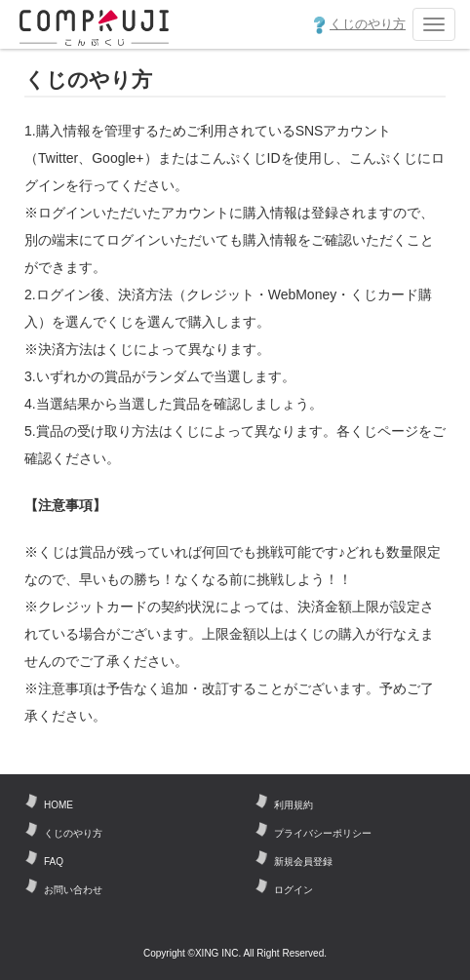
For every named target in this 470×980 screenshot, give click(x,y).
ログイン (294, 890)
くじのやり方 (360, 25)
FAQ (54, 862)
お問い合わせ (73, 890)
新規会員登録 (303, 862)
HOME (59, 805)
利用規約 (294, 805)
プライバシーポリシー (323, 833)
